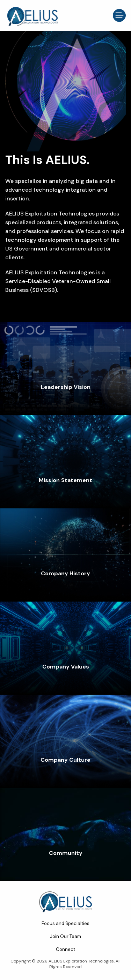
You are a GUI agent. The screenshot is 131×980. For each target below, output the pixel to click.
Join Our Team (65, 936)
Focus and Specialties (65, 923)
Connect (65, 949)
